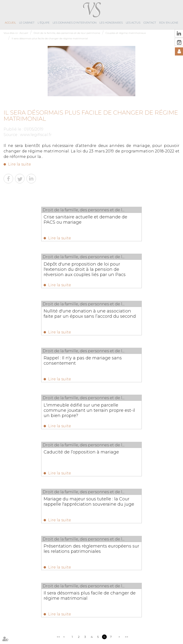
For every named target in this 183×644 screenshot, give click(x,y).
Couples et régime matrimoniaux (126, 33)
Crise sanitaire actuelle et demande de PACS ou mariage (46, 220)
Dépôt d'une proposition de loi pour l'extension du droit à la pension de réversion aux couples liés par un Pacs (134, 225)
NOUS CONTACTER (110, 583)
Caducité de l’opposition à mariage (133, 314)
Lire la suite (20, 164)
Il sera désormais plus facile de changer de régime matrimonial (50, 38)
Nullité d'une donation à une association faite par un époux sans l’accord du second (45, 271)
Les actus (133, 23)
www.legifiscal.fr (36, 135)
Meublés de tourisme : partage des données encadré (106, 501)
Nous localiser (110, 598)
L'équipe (44, 23)
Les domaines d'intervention (75, 23)
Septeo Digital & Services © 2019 (25, 642)
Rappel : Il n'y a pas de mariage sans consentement (134, 268)
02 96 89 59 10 (64, 579)
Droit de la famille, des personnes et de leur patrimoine (67, 33)
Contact (150, 23)
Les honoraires (111, 23)
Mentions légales (94, 631)
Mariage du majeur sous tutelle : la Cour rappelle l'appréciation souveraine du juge (45, 368)
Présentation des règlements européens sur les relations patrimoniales (127, 368)
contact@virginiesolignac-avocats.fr (70, 592)
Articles (113, 631)
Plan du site (71, 631)
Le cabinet (27, 23)
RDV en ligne (169, 23)
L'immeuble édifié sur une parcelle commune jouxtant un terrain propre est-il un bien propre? (47, 319)
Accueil (10, 23)
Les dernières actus (91, 486)
